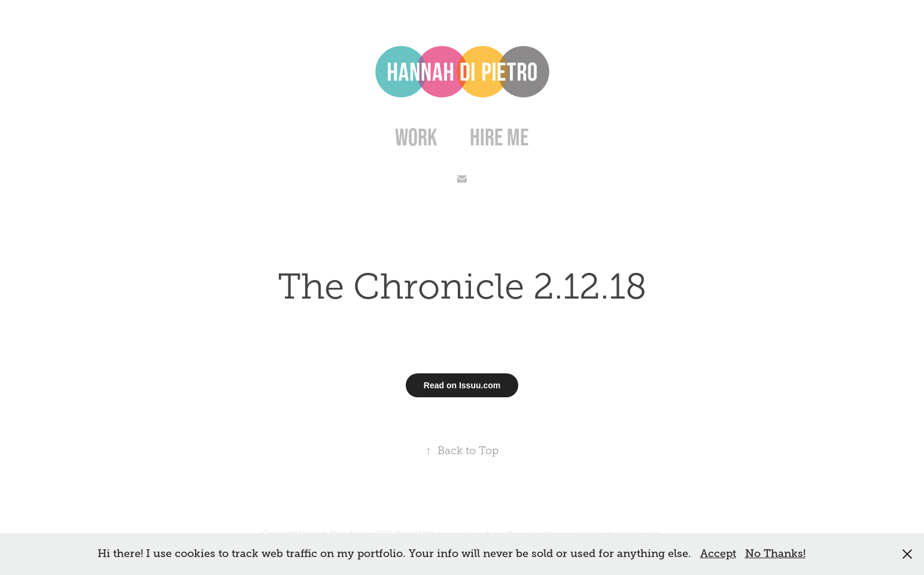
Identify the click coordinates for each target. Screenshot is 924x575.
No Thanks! (775, 553)
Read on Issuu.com (462, 385)
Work (416, 137)
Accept (718, 553)
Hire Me (499, 137)
